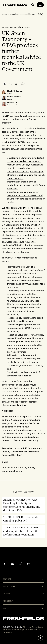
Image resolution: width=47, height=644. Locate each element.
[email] (5, 84)
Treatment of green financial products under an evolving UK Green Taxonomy (26, 185)
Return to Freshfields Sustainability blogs (19, 14)
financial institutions (12, 467)
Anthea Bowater (14, 97)
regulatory (29, 467)
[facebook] (23, 84)
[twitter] (11, 84)
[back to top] (40, 638)
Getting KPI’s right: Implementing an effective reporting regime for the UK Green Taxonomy (26, 175)
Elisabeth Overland (15, 91)
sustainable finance (12, 471)
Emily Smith (12, 103)
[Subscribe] (41, 14)
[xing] (21, 564)
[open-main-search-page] (33, 5)
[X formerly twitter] (5, 564)
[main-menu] (40, 5)
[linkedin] (17, 84)
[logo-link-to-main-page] (15, 5)
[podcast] (29, 564)
